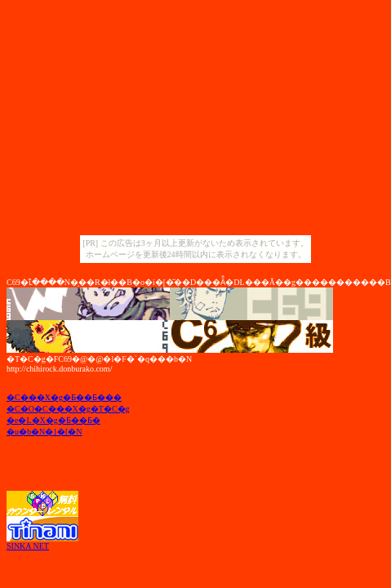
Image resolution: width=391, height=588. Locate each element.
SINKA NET (28, 546)
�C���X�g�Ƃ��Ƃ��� (64, 397)
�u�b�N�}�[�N (44, 432)
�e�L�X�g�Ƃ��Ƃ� (53, 420)
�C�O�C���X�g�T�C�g (68, 409)
